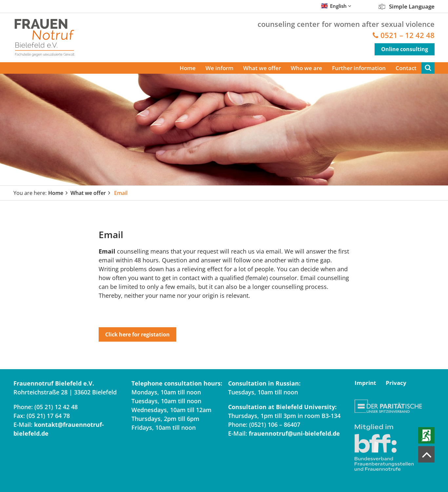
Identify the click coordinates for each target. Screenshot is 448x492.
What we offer (262, 68)
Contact (406, 68)
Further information (359, 68)
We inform (219, 68)
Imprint (365, 383)
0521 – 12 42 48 (408, 35)
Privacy (396, 383)
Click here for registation (137, 334)
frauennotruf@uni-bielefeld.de (294, 433)
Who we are (306, 68)
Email (121, 193)
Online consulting (405, 49)
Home (188, 68)
